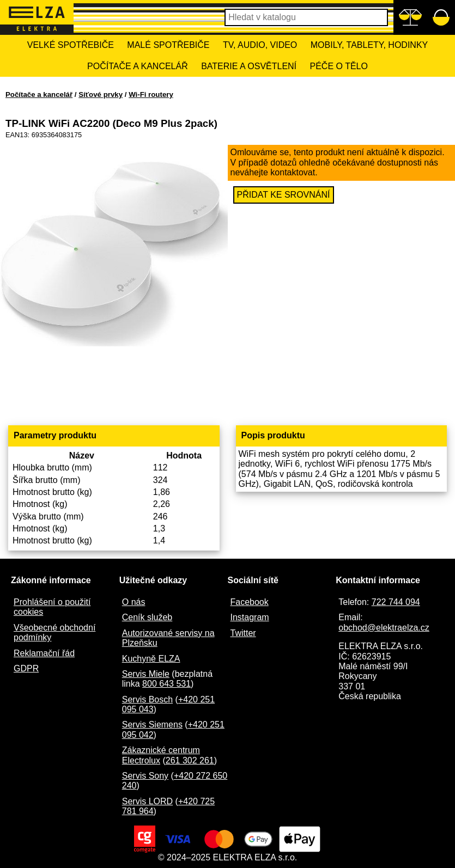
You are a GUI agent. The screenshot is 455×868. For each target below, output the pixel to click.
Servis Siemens (152, 725)
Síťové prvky (101, 94)
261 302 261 (190, 760)
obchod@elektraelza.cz (384, 628)
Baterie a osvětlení (249, 66)
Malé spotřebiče (168, 45)
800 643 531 (166, 684)
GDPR (26, 668)
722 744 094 (396, 602)
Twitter (243, 633)
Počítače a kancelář (138, 66)
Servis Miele (146, 674)
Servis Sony (145, 776)
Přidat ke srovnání (284, 195)
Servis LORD (147, 801)
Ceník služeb (147, 617)
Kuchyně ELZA (151, 659)
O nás (134, 602)
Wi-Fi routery (151, 94)
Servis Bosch (147, 699)
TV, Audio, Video (260, 45)
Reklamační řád (44, 653)
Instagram (250, 617)
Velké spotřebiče (71, 45)
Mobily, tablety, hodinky (369, 45)
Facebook (250, 602)
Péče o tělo (339, 66)
